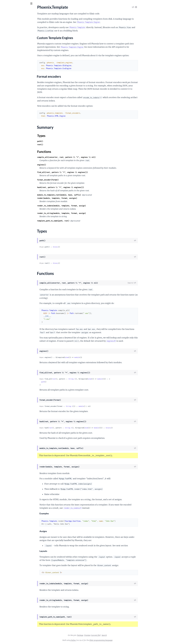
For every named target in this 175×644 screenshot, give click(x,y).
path (61, 382)
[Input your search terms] (18, 4)
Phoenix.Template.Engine (12, 52)
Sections (8, 29)
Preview (106, 635)
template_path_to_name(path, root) (71, 221)
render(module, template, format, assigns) (75, 198)
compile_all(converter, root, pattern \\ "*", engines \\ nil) (85, 157)
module (95, 357)
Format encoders (13, 35)
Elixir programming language (119, 640)
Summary (8, 39)
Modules (15, 17)
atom (85, 357)
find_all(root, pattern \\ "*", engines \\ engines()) (81, 172)
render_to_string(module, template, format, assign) (80, 213)
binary (74, 247)
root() (58, 144)
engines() (60, 165)
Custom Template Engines (17, 32)
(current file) (114, 635)
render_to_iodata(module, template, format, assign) (80, 206)
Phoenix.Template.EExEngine (14, 49)
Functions (8, 44)
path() (58, 141)
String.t (90, 379)
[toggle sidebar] (33, 4)
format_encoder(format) (66, 180)
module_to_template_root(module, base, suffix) (77, 195)
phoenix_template (12, 10)
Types (6, 42)
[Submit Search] (4, 4)
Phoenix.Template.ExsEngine (14, 55)
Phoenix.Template (9, 24)
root (72, 379)
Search (122, 635)
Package (98, 635)
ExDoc (92, 640)
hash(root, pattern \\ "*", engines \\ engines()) (79, 187)
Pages (5, 17)
